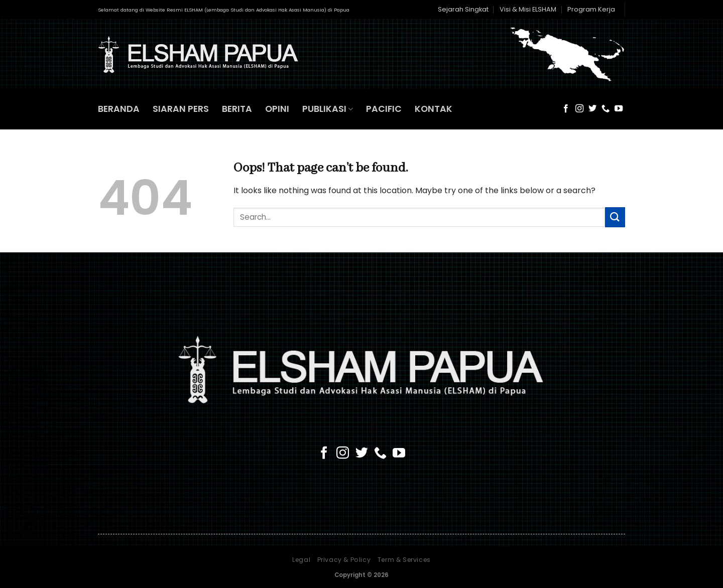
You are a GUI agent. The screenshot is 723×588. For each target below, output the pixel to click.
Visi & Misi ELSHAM (528, 9)
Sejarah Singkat (463, 9)
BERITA (237, 109)
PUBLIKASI (328, 109)
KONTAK (434, 109)
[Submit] (615, 217)
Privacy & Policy (344, 560)
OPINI (277, 109)
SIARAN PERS (181, 109)
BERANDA (119, 109)
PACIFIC (384, 109)
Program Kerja (591, 9)
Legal (301, 560)
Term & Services (404, 560)
